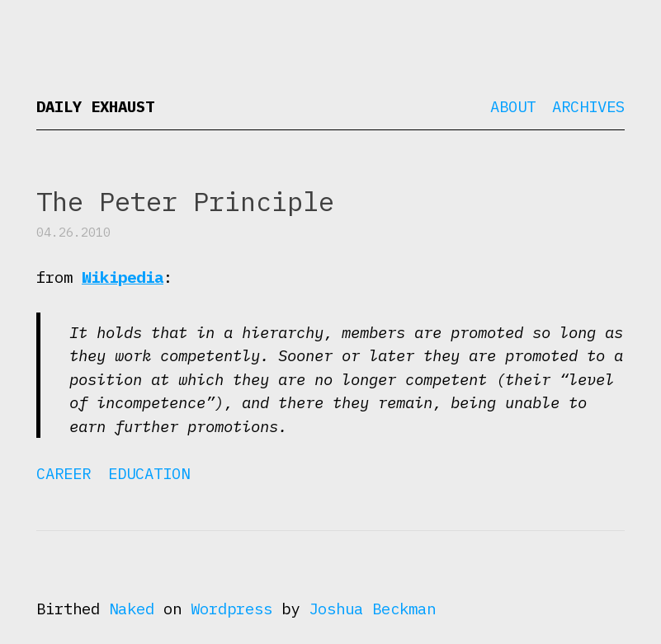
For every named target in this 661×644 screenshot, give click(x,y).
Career (64, 473)
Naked (132, 609)
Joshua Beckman (372, 609)
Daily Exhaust (95, 106)
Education (149, 473)
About (513, 106)
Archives (588, 106)
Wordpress (231, 609)
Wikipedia (123, 277)
